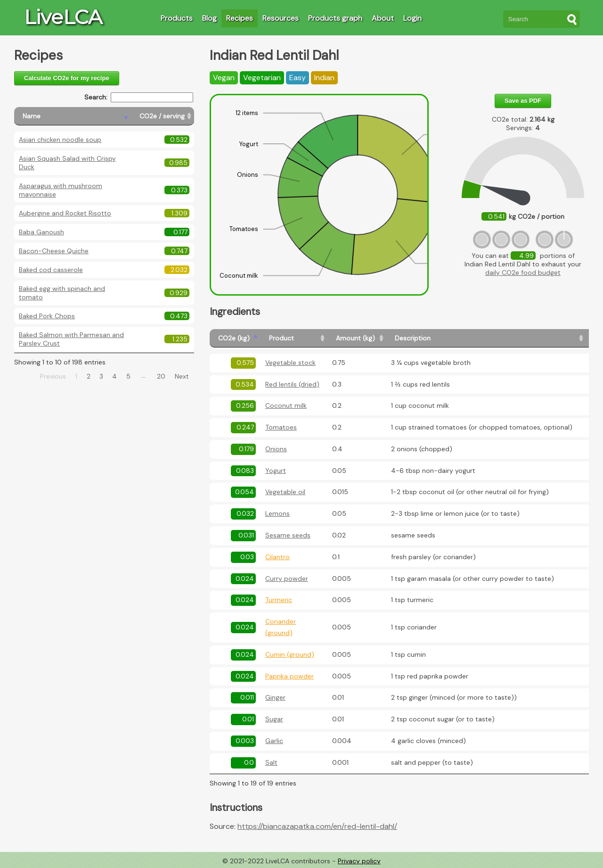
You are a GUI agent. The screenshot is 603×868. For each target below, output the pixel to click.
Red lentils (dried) (292, 384)
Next (182, 376)
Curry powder (287, 579)
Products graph (335, 18)
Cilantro (277, 557)
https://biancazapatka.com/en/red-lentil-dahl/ (317, 826)
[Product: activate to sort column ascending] (294, 338)
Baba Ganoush (41, 232)
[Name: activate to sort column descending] (73, 116)
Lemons (277, 513)
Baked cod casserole (51, 270)
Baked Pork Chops (47, 316)
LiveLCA (63, 17)
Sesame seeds (288, 535)
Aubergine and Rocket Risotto (65, 213)
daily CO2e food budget (523, 273)
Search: (139, 97)
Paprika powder (289, 676)
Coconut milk (286, 405)
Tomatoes (281, 427)
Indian (324, 78)
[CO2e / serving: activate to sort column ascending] (163, 116)
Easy (297, 78)
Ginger (275, 697)
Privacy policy (359, 861)
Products (177, 18)
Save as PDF (523, 101)
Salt (271, 762)
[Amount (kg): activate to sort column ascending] (357, 338)
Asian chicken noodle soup (60, 140)
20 (161, 376)
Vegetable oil (285, 492)
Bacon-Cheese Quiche (54, 251)
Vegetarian (262, 78)
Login (412, 18)
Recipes (240, 18)
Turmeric (279, 600)
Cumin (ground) (290, 654)
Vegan (224, 78)
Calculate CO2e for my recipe (67, 78)
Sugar (274, 719)
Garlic (274, 741)
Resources (281, 18)
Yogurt (276, 471)
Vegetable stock (290, 363)
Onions (276, 449)
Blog (209, 18)
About (383, 18)
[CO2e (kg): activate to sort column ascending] (235, 338)
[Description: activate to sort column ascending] (486, 338)
